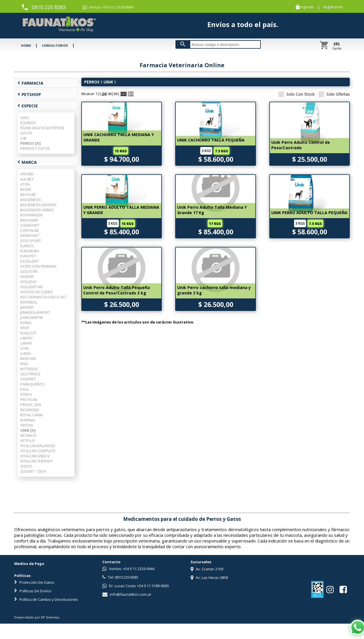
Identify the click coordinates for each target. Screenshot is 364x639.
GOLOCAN (29, 271)
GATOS (26, 133)
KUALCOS (28, 333)
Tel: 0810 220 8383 (120, 577)
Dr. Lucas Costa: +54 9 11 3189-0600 (136, 586)
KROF (25, 328)
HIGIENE (27, 277)
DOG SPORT (31, 241)
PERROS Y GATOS (35, 148)
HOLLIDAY (28, 282)
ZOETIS (26, 466)
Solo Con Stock (296, 94)
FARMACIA (30, 83)
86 (116, 94)
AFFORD (27, 174)
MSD (24, 364)
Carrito (337, 46)
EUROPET (28, 256)
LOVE (25, 348)
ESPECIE (28, 106)
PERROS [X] (30, 143)
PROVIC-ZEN (31, 405)
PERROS (92, 82)
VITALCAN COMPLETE (38, 451)
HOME (26, 45)
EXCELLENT (29, 261)
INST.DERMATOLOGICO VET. (44, 297)
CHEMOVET (30, 225)
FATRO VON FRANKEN (38, 266)
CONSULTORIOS (55, 45)
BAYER (26, 189)
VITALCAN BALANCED (38, 446)
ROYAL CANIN (31, 415)
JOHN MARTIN (32, 318)
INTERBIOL (29, 302)
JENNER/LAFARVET (35, 312)
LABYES (26, 338)
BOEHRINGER (31, 215)
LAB (23, 138)
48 (110, 94)
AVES (25, 118)
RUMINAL (28, 420)
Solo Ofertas (334, 94)
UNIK (108, 82)
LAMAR (26, 343)
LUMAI (25, 353)
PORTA (26, 394)
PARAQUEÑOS (32, 384)
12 (98, 94)
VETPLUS (28, 441)
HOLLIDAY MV (32, 287)
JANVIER (27, 307)
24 (104, 94)
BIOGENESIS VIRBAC (37, 210)
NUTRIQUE (29, 369)
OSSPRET (28, 379)
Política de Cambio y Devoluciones (46, 599)
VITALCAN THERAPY (36, 461)
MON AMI (28, 359)
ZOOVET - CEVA (33, 471)
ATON (25, 184)
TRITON (26, 425)
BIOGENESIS (31, 200)
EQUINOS (28, 123)
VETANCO (28, 435)
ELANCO (27, 246)
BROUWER (29, 220)
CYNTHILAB (29, 230)
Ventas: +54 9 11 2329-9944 (108, 7)
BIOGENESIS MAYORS (38, 205)
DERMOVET (30, 235)
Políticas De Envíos (33, 591)
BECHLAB (28, 194)
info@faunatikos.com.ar (127, 594)
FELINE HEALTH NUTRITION (42, 128)
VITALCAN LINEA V (35, 456)
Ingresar (307, 7)
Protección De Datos (34, 582)
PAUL (25, 389)
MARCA (27, 162)
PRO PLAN (29, 400)
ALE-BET (27, 179)
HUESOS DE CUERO (37, 292)
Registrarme (333, 7)
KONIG (26, 323)
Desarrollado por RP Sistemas (37, 617)
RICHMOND (30, 410)
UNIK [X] (28, 430)
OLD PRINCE (30, 374)
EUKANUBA (30, 251)
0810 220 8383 (49, 7)
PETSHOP (29, 94)
